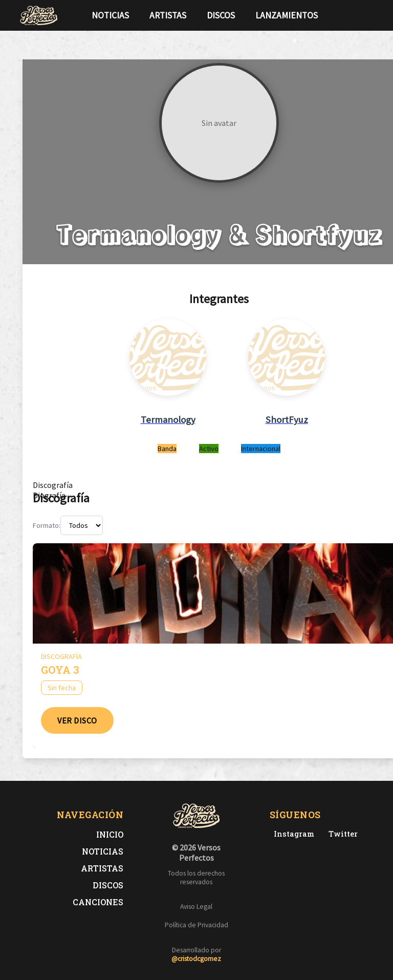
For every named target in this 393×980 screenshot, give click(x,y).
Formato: (47, 525)
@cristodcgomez (196, 959)
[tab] (53, 485)
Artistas (168, 15)
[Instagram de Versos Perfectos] (292, 834)
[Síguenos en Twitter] (354, 15)
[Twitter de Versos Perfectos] (341, 834)
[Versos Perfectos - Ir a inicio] (39, 15)
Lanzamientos (287, 15)
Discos (221, 15)
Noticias (110, 15)
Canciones (98, 902)
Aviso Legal (196, 907)
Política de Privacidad (196, 925)
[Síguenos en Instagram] (370, 15)
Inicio (110, 834)
